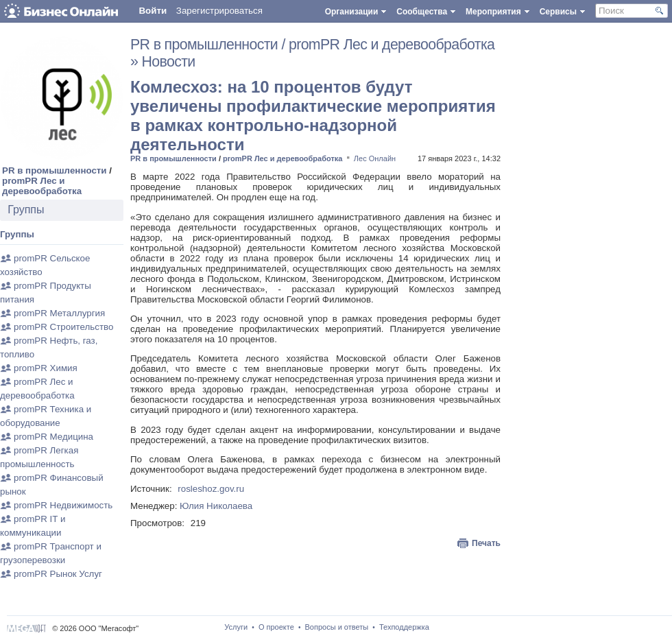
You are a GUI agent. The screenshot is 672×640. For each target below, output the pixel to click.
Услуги (236, 627)
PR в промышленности (55, 170)
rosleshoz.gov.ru (211, 489)
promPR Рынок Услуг (58, 574)
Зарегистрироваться (219, 11)
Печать (486, 543)
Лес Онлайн (375, 158)
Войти (153, 11)
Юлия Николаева (216, 506)
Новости (169, 62)
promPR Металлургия (59, 313)
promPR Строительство (63, 327)
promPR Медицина (53, 437)
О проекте (276, 627)
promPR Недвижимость (63, 505)
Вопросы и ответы (337, 627)
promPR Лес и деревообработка (42, 186)
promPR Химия (46, 368)
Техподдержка (404, 627)
